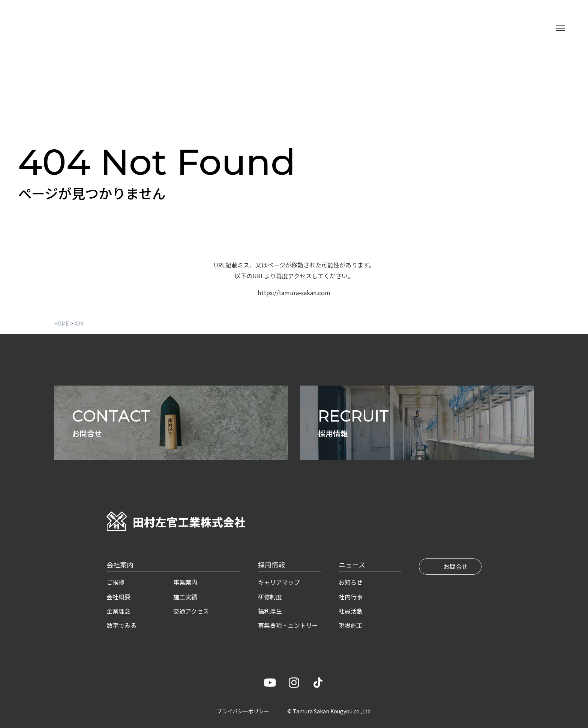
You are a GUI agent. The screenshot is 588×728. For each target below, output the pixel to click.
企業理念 (118, 611)
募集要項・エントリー (288, 625)
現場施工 (351, 625)
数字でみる (121, 625)
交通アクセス (191, 611)
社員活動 (351, 611)
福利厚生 (270, 611)
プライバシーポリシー (243, 711)
